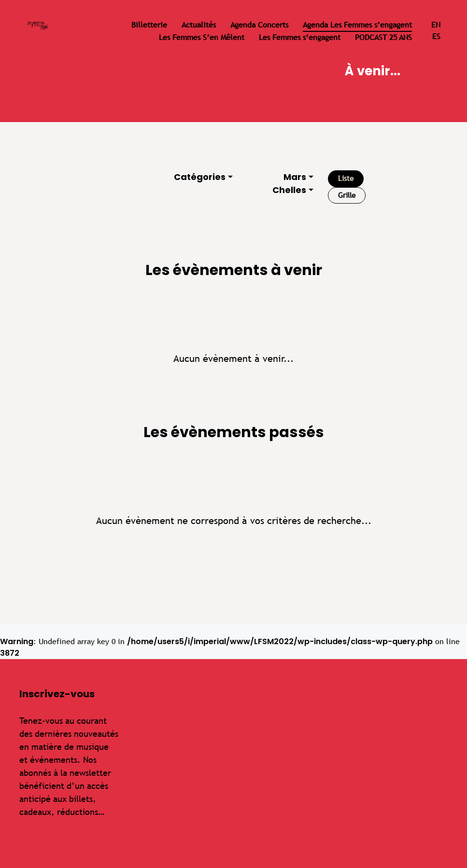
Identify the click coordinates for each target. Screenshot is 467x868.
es (436, 36)
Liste (346, 178)
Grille (347, 195)
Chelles (289, 190)
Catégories (200, 177)
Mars (295, 177)
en (436, 25)
